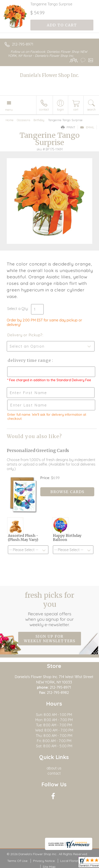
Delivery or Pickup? (25, 335)
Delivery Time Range (29, 360)
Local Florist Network (76, 861)
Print (68, 127)
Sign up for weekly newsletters (50, 639)
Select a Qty (17, 309)
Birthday (39, 120)
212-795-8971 (23, 44)
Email (87, 127)
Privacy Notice (44, 861)
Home (10, 120)
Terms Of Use (17, 861)
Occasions (24, 120)
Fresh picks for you (49, 609)
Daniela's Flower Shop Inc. (49, 75)
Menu (9, 110)
